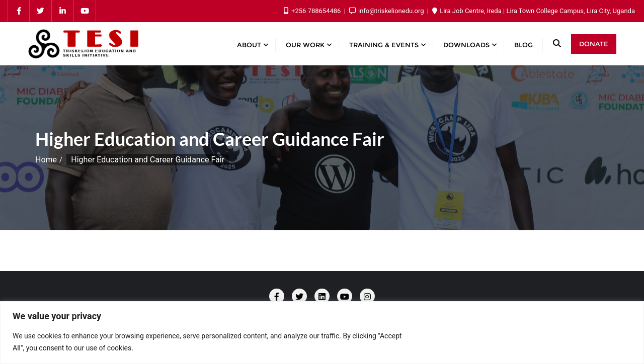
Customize (446, 342)
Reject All (520, 342)
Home (46, 160)
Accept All (595, 342)
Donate (594, 44)
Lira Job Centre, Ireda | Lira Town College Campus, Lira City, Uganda (534, 11)
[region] (322, 333)
